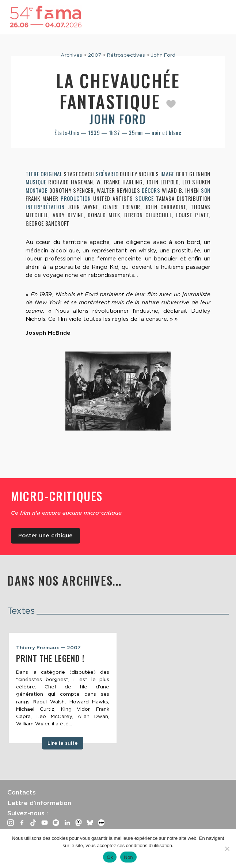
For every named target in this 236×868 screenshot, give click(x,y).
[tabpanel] (63, 688)
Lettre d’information (39, 803)
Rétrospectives (126, 55)
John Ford (163, 55)
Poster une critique (45, 536)
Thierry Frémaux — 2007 (48, 647)
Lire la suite (63, 743)
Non (128, 857)
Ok (110, 857)
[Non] (227, 849)
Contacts (22, 792)
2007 (95, 55)
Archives (71, 55)
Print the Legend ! (50, 658)
